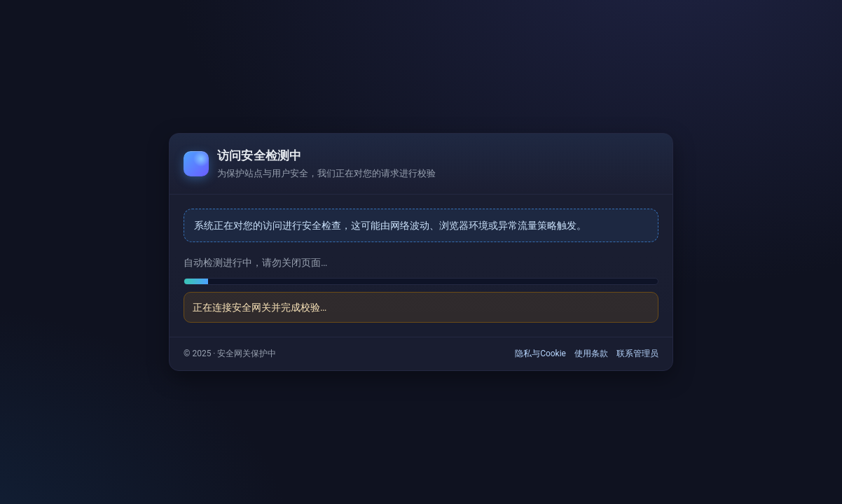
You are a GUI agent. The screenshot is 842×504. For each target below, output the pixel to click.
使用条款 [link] (591, 353)
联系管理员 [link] (637, 353)
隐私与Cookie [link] (540, 353)
